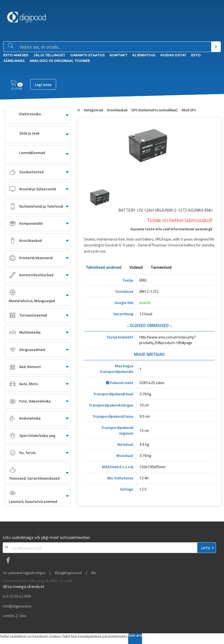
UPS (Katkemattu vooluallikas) (154, 110)
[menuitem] (37, 115)
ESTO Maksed (16, 55)
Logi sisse (43, 85)
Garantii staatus (87, 55)
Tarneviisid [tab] (161, 268)
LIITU (206, 548)
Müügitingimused (68, 573)
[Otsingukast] (114, 47)
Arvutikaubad (117, 110)
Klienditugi (144, 55)
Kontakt (119, 55)
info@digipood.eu (17, 606)
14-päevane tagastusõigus (24, 573)
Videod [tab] (136, 268)
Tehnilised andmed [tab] (104, 268)
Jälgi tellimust (49, 55)
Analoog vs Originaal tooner (60, 61)
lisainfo (145, 303)
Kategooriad (94, 110)
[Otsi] (216, 47)
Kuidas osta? (173, 55)
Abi (94, 573)
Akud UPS (189, 110)
